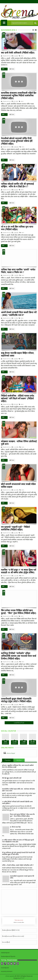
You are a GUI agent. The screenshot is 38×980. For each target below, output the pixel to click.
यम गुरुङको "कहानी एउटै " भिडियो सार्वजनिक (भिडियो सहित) (15, 528)
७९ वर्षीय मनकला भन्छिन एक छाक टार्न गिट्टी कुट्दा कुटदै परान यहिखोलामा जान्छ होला (18, 841)
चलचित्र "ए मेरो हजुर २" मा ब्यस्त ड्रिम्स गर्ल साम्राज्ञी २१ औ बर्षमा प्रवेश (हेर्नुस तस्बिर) (19, 571)
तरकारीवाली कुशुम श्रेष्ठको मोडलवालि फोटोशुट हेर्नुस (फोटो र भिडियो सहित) (16, 700)
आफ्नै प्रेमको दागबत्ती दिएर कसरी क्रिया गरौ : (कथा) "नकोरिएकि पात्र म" (19, 314)
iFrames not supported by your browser (19, 921)
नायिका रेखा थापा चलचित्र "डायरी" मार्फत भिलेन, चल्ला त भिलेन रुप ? (18, 271)
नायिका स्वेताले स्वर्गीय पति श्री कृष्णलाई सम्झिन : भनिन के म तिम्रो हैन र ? (17, 185)
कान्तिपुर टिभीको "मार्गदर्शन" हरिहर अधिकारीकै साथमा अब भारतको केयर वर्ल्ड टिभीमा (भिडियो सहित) (19, 656)
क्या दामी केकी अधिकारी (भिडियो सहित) (18, 53)
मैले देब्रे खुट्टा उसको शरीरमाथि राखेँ (12, 778)
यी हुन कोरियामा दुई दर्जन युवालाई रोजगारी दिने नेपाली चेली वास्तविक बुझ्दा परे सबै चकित (18, 854)
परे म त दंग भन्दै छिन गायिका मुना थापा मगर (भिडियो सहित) (17, 228)
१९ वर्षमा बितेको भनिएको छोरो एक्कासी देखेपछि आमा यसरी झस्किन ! (17, 803)
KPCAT (22, 978)
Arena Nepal (11, 753)
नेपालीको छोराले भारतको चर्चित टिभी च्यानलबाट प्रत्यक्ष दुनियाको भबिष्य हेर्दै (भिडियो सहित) (17, 141)
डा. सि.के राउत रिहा (15, 827)
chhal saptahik (10, 976)
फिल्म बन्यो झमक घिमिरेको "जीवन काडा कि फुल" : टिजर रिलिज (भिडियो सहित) (22, 815)
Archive (19, 760)
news (22, 56)
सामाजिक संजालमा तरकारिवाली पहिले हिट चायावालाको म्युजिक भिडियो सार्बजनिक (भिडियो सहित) (19, 95)
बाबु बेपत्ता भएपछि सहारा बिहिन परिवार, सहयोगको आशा (18, 354)
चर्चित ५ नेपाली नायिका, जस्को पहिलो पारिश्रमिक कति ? (18, 865)
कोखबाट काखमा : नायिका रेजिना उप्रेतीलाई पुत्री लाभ (19, 443)
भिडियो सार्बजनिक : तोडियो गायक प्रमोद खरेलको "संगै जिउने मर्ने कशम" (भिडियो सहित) (18, 398)
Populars (8, 760)
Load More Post (19, 723)
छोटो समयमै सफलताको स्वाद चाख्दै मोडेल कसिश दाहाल (18, 485)
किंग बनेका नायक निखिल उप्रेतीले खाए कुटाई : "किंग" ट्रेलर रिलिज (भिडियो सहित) (19, 612)
